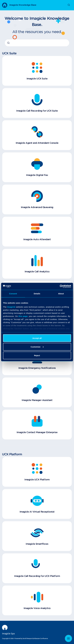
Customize (37, 347)
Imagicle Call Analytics (37, 272)
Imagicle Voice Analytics (37, 608)
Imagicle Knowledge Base (23, 5)
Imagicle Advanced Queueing (37, 207)
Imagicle (11, 307)
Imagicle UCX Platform (37, 480)
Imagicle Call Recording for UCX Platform (37, 576)
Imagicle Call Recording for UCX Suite (37, 111)
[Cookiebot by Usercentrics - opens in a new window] (60, 286)
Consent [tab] (13, 294)
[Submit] (8, 43)
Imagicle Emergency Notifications (37, 368)
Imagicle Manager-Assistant (37, 400)
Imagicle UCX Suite (37, 79)
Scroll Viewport (28, 639)
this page (23, 316)
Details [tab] (37, 294)
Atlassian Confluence (41, 639)
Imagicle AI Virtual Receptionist (37, 512)
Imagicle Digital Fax (37, 175)
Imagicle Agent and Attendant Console (37, 143)
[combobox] (37, 43)
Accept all (37, 338)
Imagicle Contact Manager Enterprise (37, 432)
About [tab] (61, 294)
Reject (37, 355)
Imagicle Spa (8, 634)
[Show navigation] (68, 638)
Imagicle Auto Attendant (37, 240)
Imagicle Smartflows (37, 544)
